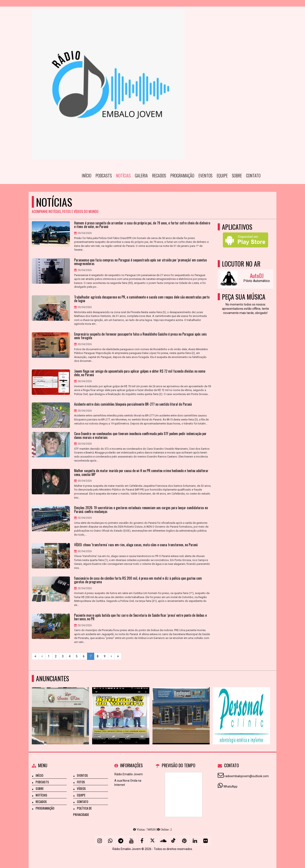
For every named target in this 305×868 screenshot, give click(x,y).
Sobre (237, 176)
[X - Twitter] (152, 841)
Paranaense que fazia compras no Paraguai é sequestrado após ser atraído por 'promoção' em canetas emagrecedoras (141, 262)
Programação (182, 176)
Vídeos (81, 788)
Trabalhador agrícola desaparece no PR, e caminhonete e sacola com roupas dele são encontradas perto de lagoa (142, 299)
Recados (159, 176)
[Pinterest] (184, 841)
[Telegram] (121, 841)
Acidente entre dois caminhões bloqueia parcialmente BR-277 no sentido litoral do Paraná (133, 404)
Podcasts (104, 176)
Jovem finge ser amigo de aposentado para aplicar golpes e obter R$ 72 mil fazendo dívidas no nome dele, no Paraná (140, 373)
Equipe (222, 176)
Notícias (123, 176)
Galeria (141, 176)
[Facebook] (142, 841)
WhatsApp (230, 786)
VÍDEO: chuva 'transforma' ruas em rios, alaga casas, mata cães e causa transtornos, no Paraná (136, 545)
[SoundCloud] (163, 841)
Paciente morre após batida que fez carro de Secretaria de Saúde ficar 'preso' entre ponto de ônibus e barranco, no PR (140, 617)
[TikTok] (174, 841)
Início (87, 176)
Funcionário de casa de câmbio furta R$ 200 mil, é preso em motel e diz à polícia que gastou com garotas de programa (138, 580)
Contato (253, 176)
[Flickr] (205, 841)
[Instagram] (100, 841)
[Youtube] (131, 841)
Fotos (81, 782)
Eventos (205, 176)
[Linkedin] (195, 841)
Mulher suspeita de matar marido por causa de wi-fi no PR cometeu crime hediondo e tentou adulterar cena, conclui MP (141, 473)
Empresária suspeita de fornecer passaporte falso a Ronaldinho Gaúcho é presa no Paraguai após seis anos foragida (140, 336)
